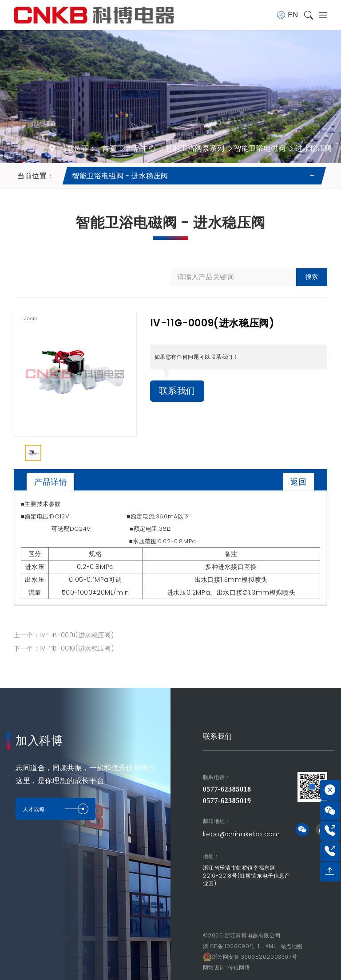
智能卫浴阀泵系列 (195, 148)
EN (287, 15)
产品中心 (141, 148)
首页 (109, 148)
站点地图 (292, 946)
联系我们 (177, 391)
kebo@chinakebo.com (242, 834)
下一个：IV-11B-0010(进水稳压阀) (64, 648)
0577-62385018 (227, 789)
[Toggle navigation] (320, 15)
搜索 (312, 277)
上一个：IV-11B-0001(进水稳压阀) (64, 635)
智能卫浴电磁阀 (260, 148)
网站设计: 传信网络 (227, 967)
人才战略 (56, 809)
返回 (299, 482)
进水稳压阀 (314, 148)
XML (271, 946)
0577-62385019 (227, 801)
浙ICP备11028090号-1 (231, 946)
